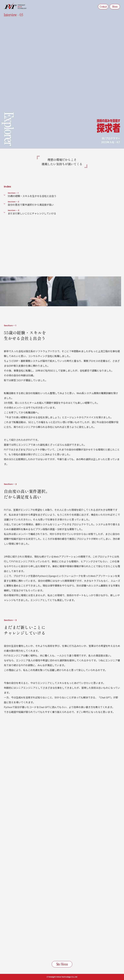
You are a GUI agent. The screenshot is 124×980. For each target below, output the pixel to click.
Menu (115, 7)
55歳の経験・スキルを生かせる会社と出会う (64, 195)
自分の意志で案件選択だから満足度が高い (64, 203)
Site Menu (62, 964)
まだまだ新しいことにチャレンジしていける (64, 212)
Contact (103, 7)
